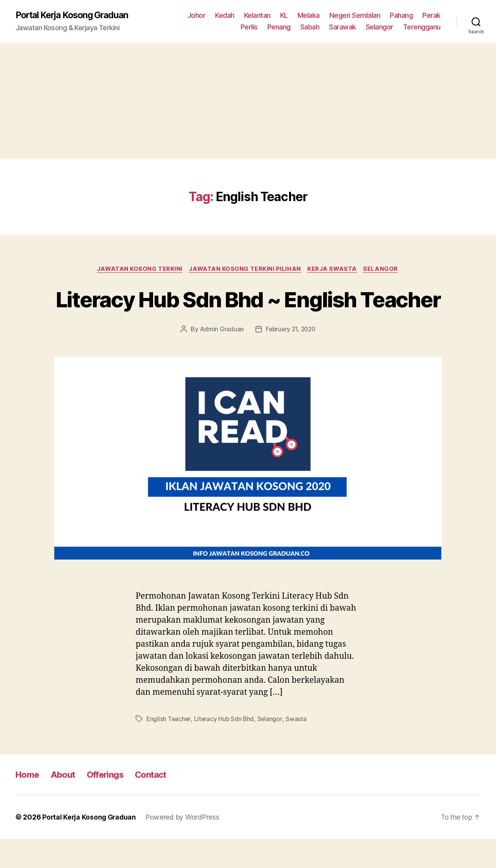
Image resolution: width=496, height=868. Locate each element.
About (66, 803)
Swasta (298, 748)
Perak (431, 16)
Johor (197, 16)
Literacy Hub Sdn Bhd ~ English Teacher (248, 313)
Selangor (380, 27)
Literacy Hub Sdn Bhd (225, 748)
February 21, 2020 (291, 358)
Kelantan (257, 16)
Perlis (249, 27)
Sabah (310, 27)
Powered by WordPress (185, 846)
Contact (162, 803)
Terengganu (422, 27)
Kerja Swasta (334, 270)
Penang (279, 27)
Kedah (225, 16)
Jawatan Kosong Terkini (138, 270)
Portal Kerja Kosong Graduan (76, 15)
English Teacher (169, 748)
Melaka (309, 16)
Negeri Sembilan (355, 16)
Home (28, 803)
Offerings (112, 803)
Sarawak (343, 27)
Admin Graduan (220, 358)
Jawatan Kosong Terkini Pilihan (245, 270)
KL (284, 16)
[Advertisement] (248, 101)
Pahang (401, 16)
